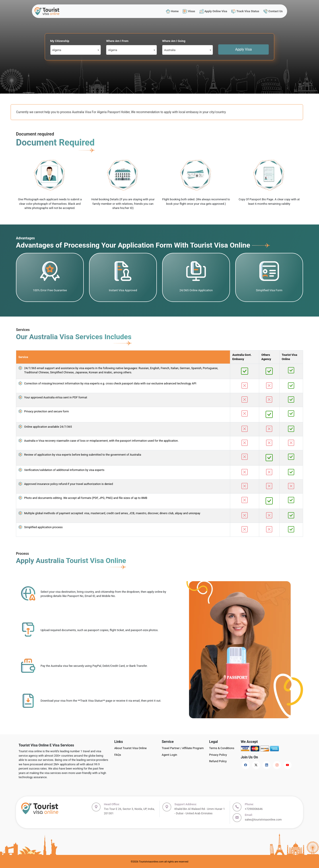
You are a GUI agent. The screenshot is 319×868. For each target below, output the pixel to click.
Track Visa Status (245, 11)
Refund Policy (218, 761)
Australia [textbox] (170, 50)
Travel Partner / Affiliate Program (183, 748)
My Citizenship (60, 41)
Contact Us (273, 11)
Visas (189, 11)
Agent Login (169, 755)
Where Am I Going (174, 41)
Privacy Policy (218, 755)
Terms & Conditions (222, 748)
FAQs (118, 755)
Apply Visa (244, 49)
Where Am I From (117, 41)
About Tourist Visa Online (130, 748)
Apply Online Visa (213, 11)
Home (172, 11)
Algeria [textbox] (57, 50)
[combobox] (76, 50)
